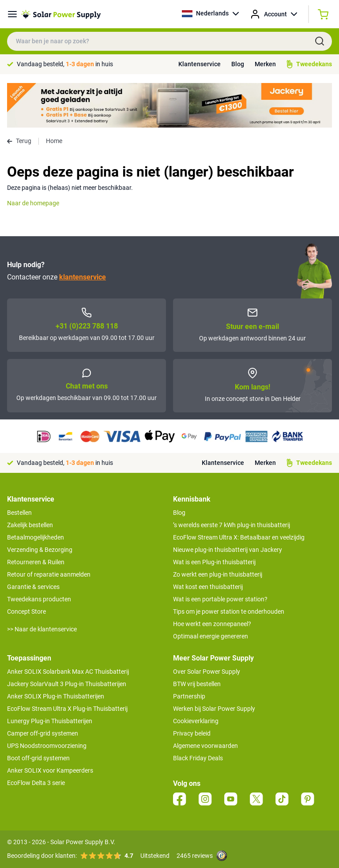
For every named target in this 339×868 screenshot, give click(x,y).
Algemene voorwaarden (205, 746)
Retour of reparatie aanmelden (49, 574)
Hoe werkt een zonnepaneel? (212, 624)
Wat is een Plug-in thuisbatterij (214, 562)
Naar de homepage (33, 203)
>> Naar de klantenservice (42, 629)
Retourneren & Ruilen (36, 562)
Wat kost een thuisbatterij (208, 587)
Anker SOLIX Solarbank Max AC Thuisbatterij (68, 672)
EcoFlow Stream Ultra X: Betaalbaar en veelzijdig (239, 537)
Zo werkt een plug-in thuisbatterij (218, 574)
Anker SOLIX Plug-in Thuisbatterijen (56, 696)
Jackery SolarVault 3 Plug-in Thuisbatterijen (67, 684)
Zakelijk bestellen (30, 525)
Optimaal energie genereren (211, 636)
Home (54, 141)
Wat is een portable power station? (220, 599)
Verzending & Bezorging (40, 550)
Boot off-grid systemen (38, 758)
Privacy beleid (192, 733)
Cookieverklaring (196, 721)
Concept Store (26, 611)
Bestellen (19, 513)
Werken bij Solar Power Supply (214, 709)
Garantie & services (33, 587)
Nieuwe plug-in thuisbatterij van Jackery (228, 550)
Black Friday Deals (198, 758)
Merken (265, 64)
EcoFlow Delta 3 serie (36, 783)
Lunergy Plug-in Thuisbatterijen (50, 721)
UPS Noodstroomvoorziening (47, 746)
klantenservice (83, 277)
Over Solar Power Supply (207, 672)
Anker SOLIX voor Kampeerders (50, 770)
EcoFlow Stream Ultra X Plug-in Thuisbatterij (67, 709)
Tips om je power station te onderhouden (229, 611)
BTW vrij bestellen (197, 684)
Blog (238, 64)
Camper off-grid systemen (43, 733)
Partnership (189, 696)
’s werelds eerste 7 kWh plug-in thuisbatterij (232, 525)
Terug (19, 141)
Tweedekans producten (39, 599)
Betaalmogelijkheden (36, 537)
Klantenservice (200, 64)
